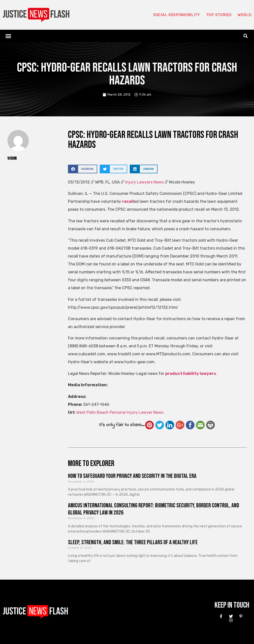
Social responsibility (177, 15)
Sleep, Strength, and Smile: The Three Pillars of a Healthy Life (133, 542)
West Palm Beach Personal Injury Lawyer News (120, 412)
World (245, 15)
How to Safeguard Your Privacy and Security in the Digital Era (132, 476)
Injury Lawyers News (144, 182)
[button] (8, 36)
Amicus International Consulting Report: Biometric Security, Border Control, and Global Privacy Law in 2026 (154, 509)
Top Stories (219, 15)
